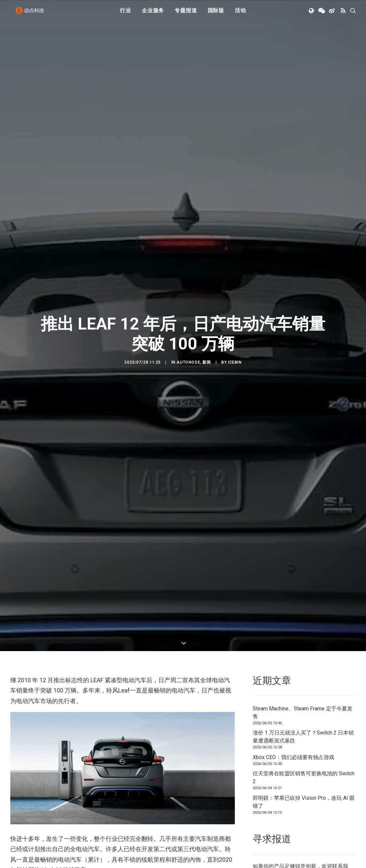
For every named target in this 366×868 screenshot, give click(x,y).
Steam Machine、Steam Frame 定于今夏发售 (303, 666)
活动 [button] (240, 14)
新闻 (207, 339)
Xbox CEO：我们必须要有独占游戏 (293, 711)
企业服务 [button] (153, 14)
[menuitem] (126, 14)
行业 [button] (126, 14)
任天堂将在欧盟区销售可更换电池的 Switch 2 (304, 731)
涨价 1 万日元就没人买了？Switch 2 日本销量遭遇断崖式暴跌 (303, 690)
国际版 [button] (216, 14)
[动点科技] (31, 14)
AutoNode (188, 339)
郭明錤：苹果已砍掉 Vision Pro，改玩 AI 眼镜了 (304, 756)
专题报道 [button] (186, 14)
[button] (312, 14)
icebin (235, 339)
